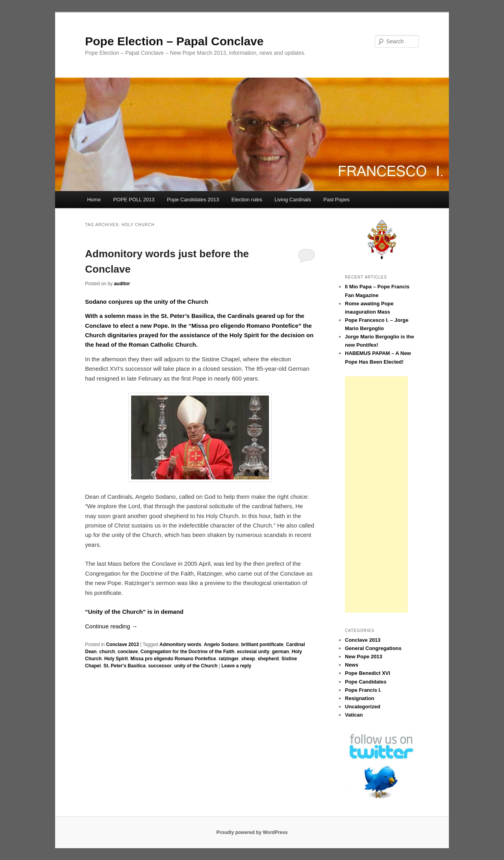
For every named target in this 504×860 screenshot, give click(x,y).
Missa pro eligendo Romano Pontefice (173, 659)
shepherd (268, 659)
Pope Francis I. (363, 690)
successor (160, 666)
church (107, 652)
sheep (248, 659)
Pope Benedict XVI (368, 673)
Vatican (354, 715)
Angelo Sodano (221, 645)
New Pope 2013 (364, 657)
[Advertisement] (376, 494)
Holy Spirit (116, 659)
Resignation (359, 698)
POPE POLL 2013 (134, 200)
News (352, 665)
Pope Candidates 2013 (193, 200)
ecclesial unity (253, 652)
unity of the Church (196, 666)
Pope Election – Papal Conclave (174, 41)
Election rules (247, 200)
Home (94, 200)
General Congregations (373, 648)
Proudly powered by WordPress (252, 832)
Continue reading (111, 626)
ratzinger (229, 659)
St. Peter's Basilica (125, 666)
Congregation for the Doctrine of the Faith (188, 652)
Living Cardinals (293, 200)
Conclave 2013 (122, 645)
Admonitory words (180, 645)
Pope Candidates (366, 682)
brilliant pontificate (262, 645)
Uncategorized (363, 707)
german (281, 652)
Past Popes (336, 200)
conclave (128, 652)
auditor (122, 284)
